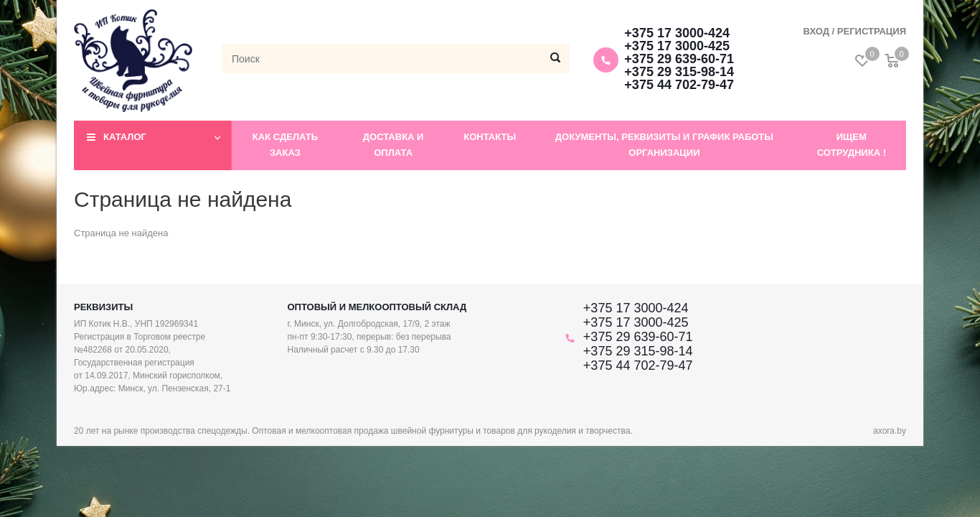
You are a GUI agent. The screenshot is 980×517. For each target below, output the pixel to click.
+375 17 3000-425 (677, 46)
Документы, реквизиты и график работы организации (664, 145)
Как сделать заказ (285, 145)
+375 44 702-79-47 (679, 85)
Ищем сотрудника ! (852, 145)
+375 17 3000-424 (677, 33)
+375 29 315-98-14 (679, 72)
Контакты (490, 137)
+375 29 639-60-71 (679, 59)
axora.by (890, 431)
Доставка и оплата (394, 145)
